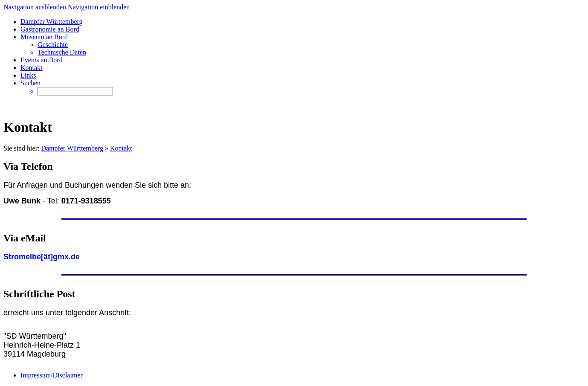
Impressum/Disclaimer (52, 375)
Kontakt (121, 148)
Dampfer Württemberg (72, 148)
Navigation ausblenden (35, 7)
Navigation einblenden (99, 7)
